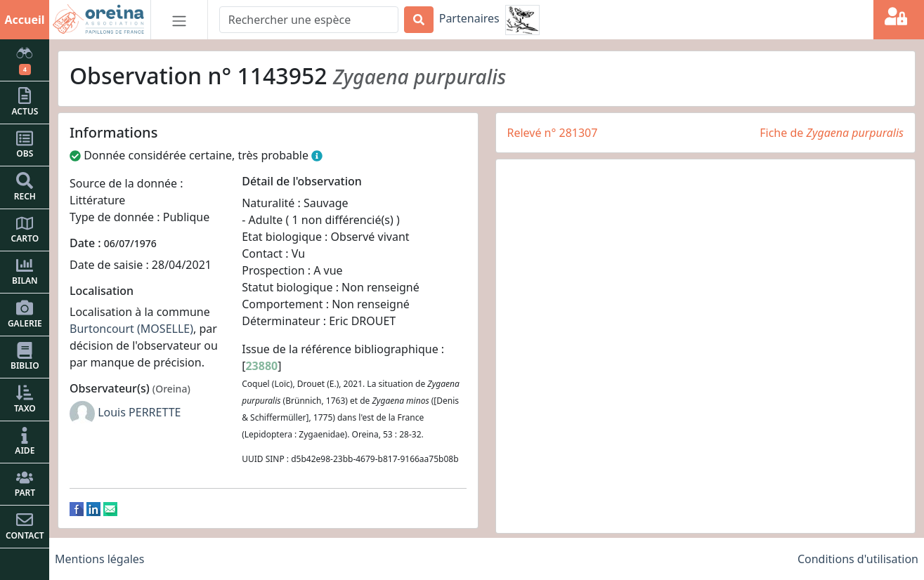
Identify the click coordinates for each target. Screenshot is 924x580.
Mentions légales (100, 559)
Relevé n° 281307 (553, 133)
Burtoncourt (102, 329)
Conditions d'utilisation (858, 559)
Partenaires (469, 18)
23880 (261, 366)
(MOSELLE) (165, 329)
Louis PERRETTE (139, 412)
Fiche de (832, 133)
